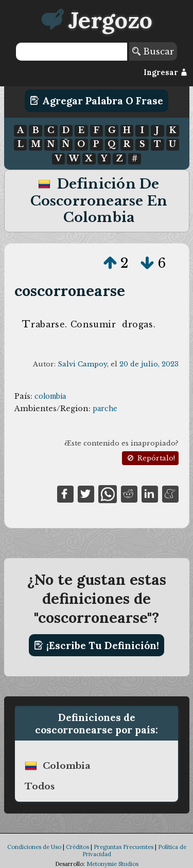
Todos (40, 786)
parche (105, 409)
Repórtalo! (150, 458)
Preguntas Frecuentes (124, 847)
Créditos (77, 847)
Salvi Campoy (82, 364)
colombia (50, 396)
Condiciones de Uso (34, 847)
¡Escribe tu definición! (97, 645)
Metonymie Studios (112, 864)
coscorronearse (70, 291)
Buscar (153, 51)
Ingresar (165, 72)
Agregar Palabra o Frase (97, 101)
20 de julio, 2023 (149, 364)
